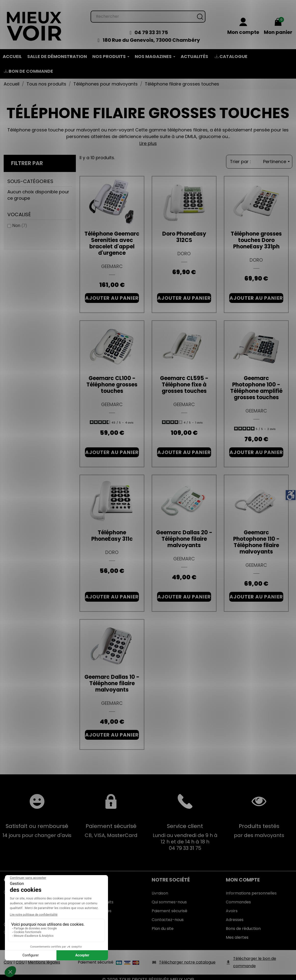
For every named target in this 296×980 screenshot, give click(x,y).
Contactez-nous (168, 915)
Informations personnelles (251, 888)
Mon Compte (243, 875)
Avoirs (232, 906)
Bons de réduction (243, 924)
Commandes (238, 897)
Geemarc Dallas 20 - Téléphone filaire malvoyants (184, 534)
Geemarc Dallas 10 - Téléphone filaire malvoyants (112, 678)
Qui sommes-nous (169, 897)
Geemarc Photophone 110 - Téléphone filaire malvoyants (256, 537)
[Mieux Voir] (34, 21)
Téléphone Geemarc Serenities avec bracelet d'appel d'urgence (112, 238)
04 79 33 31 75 (151, 28)
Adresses (235, 915)
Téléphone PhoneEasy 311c (112, 531)
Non (20, 220)
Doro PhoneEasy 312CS (184, 232)
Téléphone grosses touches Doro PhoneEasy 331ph (256, 235)
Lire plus (148, 138)
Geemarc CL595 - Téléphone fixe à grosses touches (184, 380)
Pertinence (276, 157)
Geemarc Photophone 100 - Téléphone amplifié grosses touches (256, 383)
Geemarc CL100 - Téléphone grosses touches (112, 380)
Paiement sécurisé (169, 906)
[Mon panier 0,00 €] (278, 22)
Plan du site (163, 924)
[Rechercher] (148, 12)
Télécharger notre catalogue (187, 957)
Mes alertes (237, 932)
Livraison (160, 888)
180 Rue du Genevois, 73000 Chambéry (151, 35)
